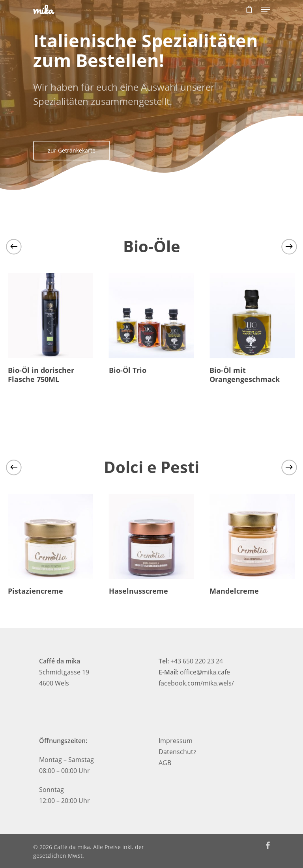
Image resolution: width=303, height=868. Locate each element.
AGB (165, 763)
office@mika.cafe (205, 672)
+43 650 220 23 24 (197, 661)
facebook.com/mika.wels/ (196, 683)
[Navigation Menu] (266, 9)
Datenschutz (177, 752)
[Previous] (14, 246)
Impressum (176, 741)
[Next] (289, 246)
